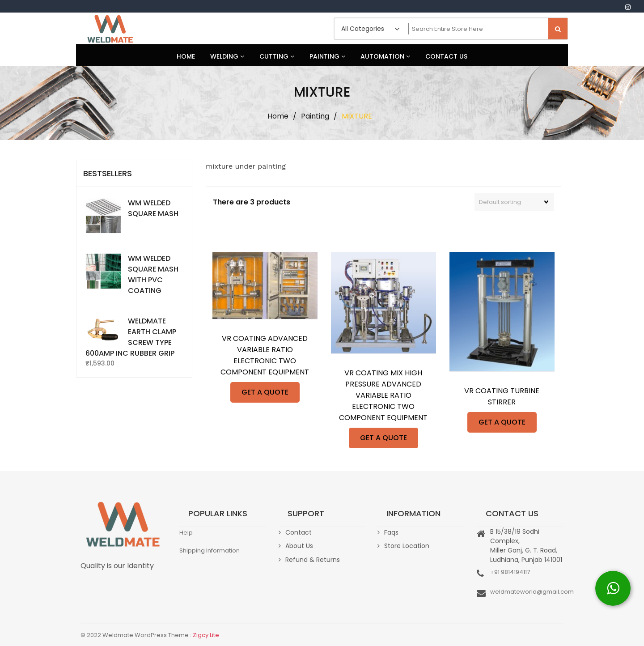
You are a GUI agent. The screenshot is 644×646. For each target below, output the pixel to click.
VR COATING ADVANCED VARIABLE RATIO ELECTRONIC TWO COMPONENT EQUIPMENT (265, 355)
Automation (385, 56)
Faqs (391, 532)
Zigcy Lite (206, 635)
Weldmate (110, 29)
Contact (299, 532)
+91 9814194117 (510, 572)
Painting (327, 56)
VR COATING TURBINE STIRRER (502, 396)
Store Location (407, 546)
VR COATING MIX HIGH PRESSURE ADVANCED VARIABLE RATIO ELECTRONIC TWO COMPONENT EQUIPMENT (383, 395)
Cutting (277, 56)
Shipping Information (210, 550)
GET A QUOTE (265, 392)
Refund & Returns (313, 560)
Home (186, 56)
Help (186, 533)
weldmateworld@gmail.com (532, 592)
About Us (299, 546)
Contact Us (446, 56)
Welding (227, 56)
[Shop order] (514, 202)
